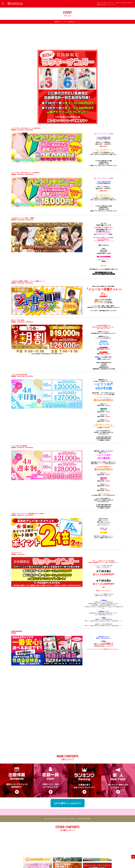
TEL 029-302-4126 (67, 819)
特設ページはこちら (104, 245)
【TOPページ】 (99, 596)
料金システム (67, 812)
